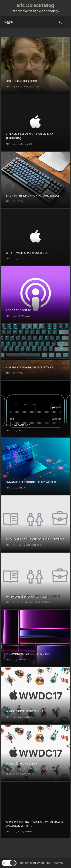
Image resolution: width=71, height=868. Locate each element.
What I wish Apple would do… (27, 253)
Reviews (29, 602)
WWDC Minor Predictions (24, 711)
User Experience (34, 545)
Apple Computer (14, 87)
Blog (20, 144)
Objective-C (12, 774)
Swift (21, 545)
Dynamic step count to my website (31, 482)
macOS (28, 144)
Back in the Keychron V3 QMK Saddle (33, 196)
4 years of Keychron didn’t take (29, 367)
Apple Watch (35, 769)
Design (40, 87)
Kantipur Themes (52, 863)
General (22, 488)
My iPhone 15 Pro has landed (26, 597)
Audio (21, 316)
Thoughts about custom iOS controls (35, 539)
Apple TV (22, 769)
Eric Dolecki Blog (35, 5)
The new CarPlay (18, 425)
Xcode (31, 774)
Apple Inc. (29, 87)
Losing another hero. (22, 81)
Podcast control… (20, 310)
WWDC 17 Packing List (22, 764)
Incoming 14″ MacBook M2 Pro (28, 654)
